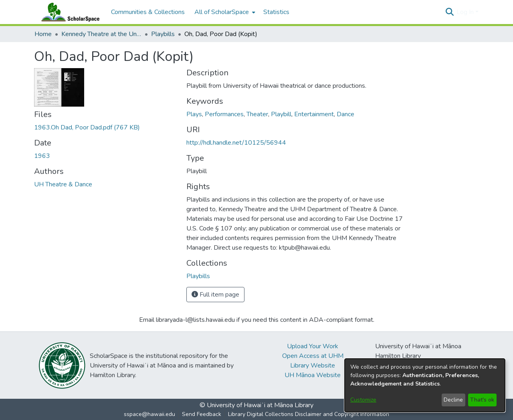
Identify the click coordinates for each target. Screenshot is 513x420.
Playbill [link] (281, 114)
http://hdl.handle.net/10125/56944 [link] (236, 143)
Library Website (313, 365)
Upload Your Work (313, 346)
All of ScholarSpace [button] (222, 12)
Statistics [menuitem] (276, 12)
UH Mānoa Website (313, 375)
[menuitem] (224, 12)
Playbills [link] (163, 34)
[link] (87, 127)
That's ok (482, 400)
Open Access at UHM (313, 356)
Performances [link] (224, 114)
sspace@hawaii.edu (149, 414)
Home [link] (43, 34)
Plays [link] (194, 114)
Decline (453, 400)
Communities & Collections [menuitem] (148, 12)
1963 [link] (42, 156)
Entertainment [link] (314, 114)
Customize (363, 400)
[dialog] (425, 385)
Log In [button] (466, 12)
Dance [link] (345, 114)
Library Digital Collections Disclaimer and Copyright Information (309, 414)
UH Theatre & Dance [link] (63, 184)
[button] (449, 12)
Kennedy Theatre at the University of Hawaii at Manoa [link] (101, 34)
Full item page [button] (215, 295)
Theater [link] (257, 114)
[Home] (69, 12)
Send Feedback (202, 414)
